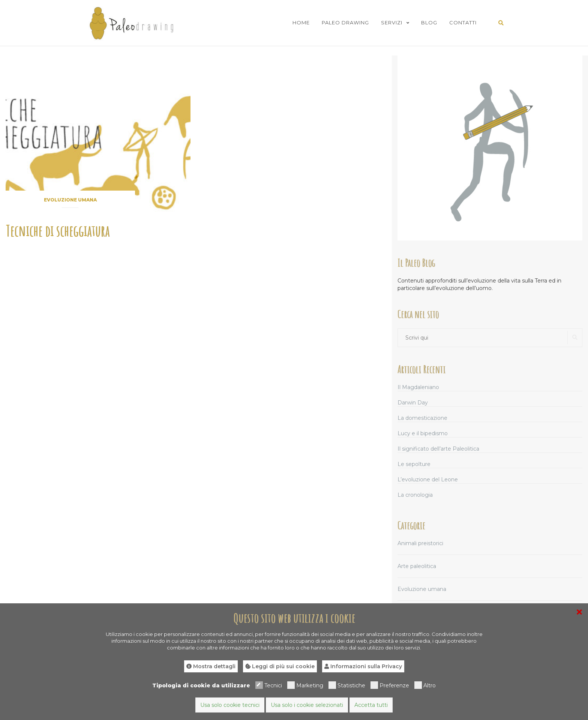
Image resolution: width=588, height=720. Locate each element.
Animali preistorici (420, 543)
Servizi (392, 23)
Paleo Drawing (345, 23)
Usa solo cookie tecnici (230, 705)
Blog (429, 23)
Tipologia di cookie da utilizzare (201, 685)
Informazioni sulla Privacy (363, 666)
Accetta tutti (371, 705)
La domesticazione (422, 418)
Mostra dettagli (211, 666)
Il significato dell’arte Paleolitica (438, 449)
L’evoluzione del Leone (428, 479)
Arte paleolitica (417, 566)
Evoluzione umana (70, 200)
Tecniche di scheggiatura (58, 231)
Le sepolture (414, 464)
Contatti (463, 23)
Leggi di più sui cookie (280, 666)
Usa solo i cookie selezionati (307, 705)
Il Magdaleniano (418, 387)
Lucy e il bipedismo (423, 433)
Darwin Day (413, 403)
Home (301, 23)
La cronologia (415, 495)
